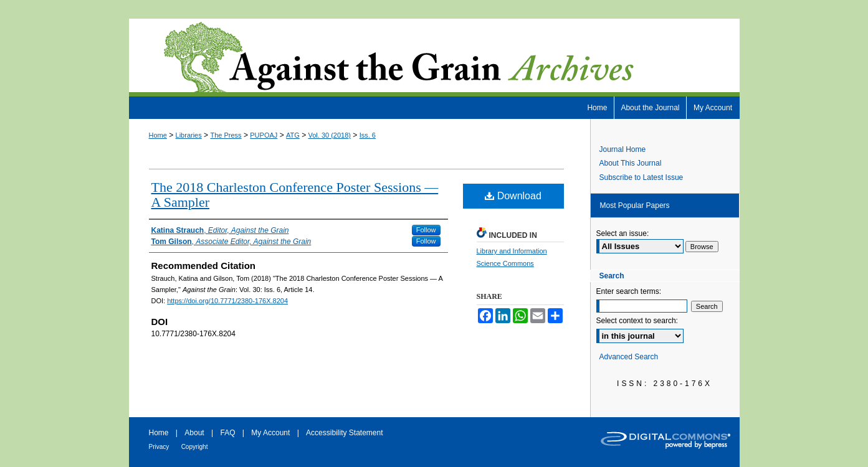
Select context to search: (637, 321)
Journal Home (623, 149)
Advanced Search (629, 357)
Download (513, 196)
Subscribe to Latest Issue (641, 177)
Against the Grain (434, 58)
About (194, 433)
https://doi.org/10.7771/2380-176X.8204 (227, 301)
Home (158, 135)
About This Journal (631, 163)
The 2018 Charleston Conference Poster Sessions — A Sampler (295, 195)
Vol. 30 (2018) (330, 135)
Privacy (159, 447)
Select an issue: (623, 233)
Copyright (195, 447)
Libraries (189, 135)
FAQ (227, 433)
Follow (426, 230)
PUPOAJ (264, 135)
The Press (226, 135)
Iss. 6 (368, 135)
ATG (293, 135)
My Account (270, 433)
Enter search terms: (629, 291)
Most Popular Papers (635, 205)
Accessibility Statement (344, 433)
